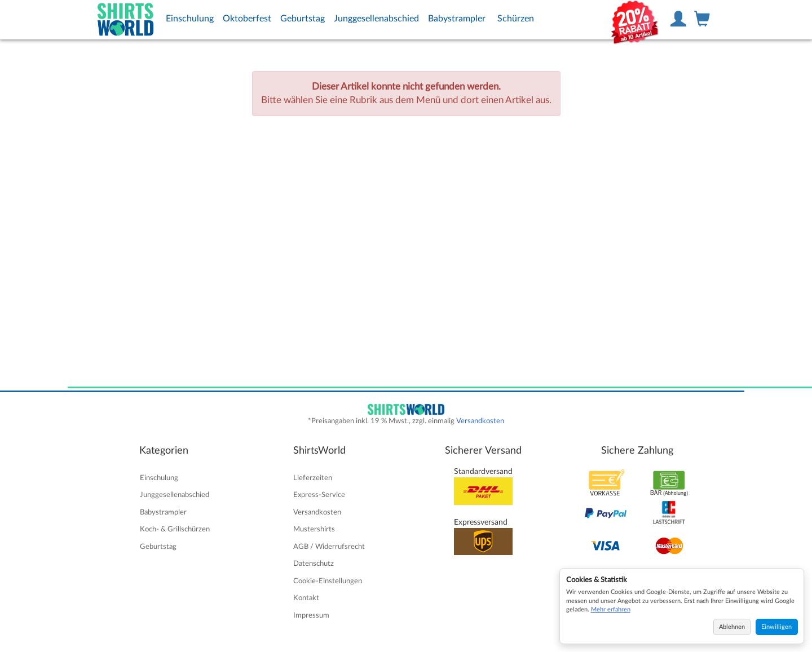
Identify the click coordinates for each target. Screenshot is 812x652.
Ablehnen (732, 627)
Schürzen (516, 19)
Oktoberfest (247, 19)
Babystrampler (457, 19)
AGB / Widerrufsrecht (329, 547)
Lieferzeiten (313, 478)
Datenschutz (314, 564)
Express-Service (319, 495)
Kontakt (306, 598)
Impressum (311, 615)
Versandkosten (480, 421)
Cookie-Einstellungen (328, 581)
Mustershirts (314, 529)
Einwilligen (776, 627)
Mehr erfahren (611, 609)
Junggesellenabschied (376, 19)
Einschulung (190, 19)
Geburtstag (303, 19)
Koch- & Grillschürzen (175, 529)
